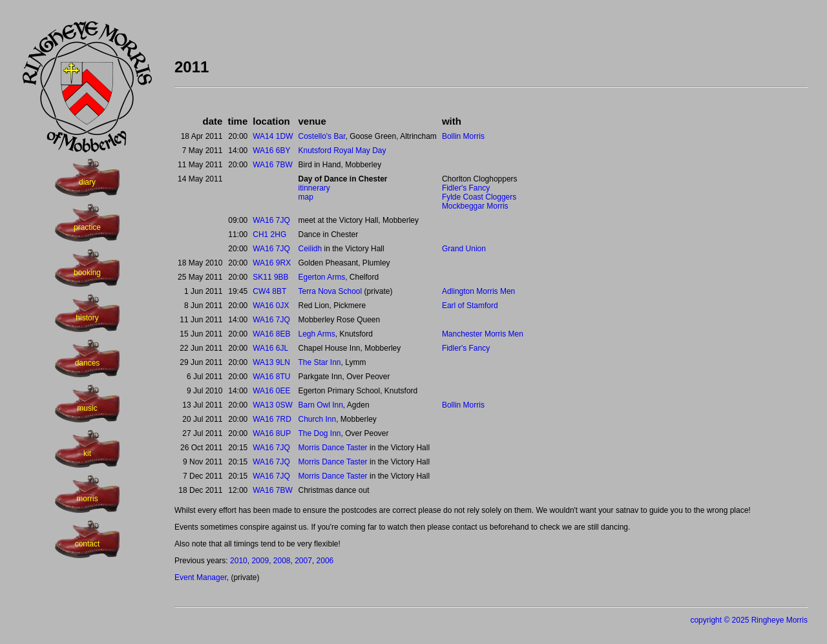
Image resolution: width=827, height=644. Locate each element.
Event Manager (201, 577)
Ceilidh (310, 249)
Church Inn (317, 419)
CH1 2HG (269, 234)
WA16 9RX (272, 263)
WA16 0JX (271, 306)
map (305, 197)
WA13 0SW (273, 405)
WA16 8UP (272, 433)
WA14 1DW (273, 136)
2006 (325, 561)
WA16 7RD (272, 419)
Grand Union (464, 249)
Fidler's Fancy (466, 188)
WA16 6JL (270, 348)
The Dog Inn (319, 433)
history (87, 318)
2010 (239, 561)
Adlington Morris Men (478, 291)
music (87, 408)
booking (87, 273)
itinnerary (314, 188)
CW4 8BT (269, 291)
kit (87, 453)
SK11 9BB (270, 277)
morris (87, 499)
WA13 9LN (271, 362)
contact (88, 544)
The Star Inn (319, 362)
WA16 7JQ (271, 220)
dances (88, 363)
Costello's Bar (321, 136)
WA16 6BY (271, 151)
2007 (303, 561)
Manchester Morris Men (483, 334)
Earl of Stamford (470, 306)
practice (87, 227)
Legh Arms (316, 334)
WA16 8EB (271, 334)
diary (87, 182)
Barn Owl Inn (320, 405)
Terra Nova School (330, 291)
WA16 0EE (271, 391)
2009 (260, 561)
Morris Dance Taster (332, 448)
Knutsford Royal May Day (342, 151)
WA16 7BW (273, 165)
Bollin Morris (463, 136)
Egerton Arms (321, 277)
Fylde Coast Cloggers (479, 197)
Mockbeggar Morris (475, 206)
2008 (282, 561)
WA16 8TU (271, 377)
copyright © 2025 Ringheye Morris (749, 620)
